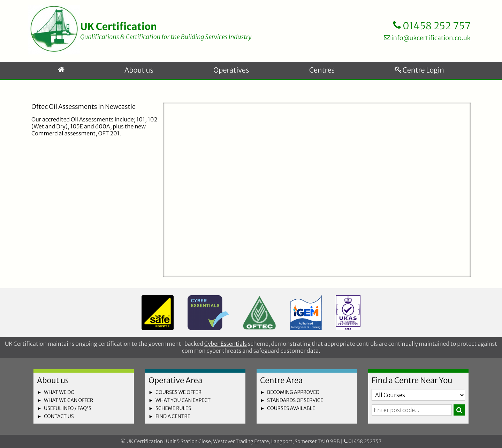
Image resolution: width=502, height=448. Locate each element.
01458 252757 (363, 441)
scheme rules (173, 408)
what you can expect (183, 400)
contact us (59, 416)
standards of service (295, 400)
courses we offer (178, 392)
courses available (291, 408)
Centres (322, 70)
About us (139, 70)
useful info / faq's (68, 408)
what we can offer (69, 400)
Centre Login (419, 70)
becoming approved (293, 392)
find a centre (173, 416)
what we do (59, 392)
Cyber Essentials (226, 344)
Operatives (231, 70)
